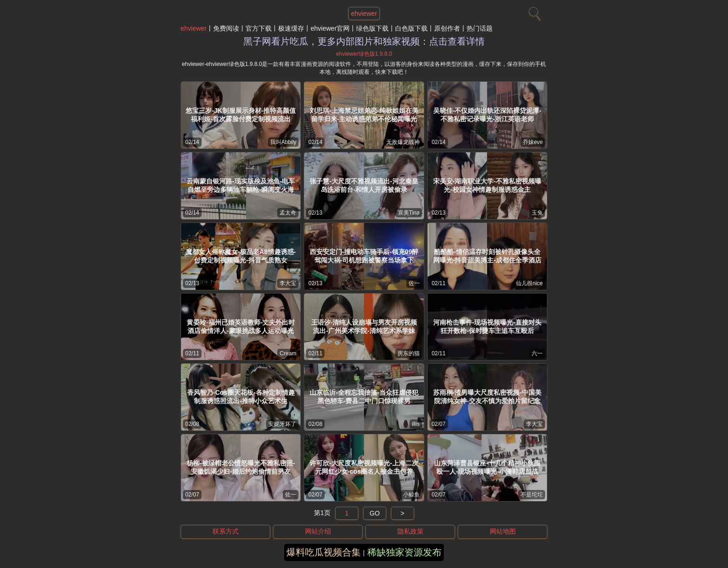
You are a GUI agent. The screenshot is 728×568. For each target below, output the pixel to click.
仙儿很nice (529, 283)
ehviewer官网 (330, 28)
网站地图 (503, 531)
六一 (537, 353)
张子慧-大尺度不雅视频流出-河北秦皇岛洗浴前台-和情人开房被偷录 (364, 185)
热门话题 (480, 28)
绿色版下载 (372, 28)
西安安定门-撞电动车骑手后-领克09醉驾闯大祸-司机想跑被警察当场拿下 (364, 256)
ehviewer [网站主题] (364, 13)
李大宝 (288, 283)
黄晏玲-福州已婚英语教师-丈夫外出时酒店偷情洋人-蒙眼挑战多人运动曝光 (241, 326)
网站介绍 (318, 531)
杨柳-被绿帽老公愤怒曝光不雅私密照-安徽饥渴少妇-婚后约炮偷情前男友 (241, 467)
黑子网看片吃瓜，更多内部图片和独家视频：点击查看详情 (364, 41)
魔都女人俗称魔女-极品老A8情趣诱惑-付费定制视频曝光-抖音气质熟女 (241, 256)
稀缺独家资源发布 (404, 552)
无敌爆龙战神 (403, 142)
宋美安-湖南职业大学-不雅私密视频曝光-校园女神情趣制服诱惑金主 (487, 185)
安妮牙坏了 (282, 424)
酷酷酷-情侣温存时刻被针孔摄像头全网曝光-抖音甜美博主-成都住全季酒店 (487, 256)
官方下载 (259, 28)
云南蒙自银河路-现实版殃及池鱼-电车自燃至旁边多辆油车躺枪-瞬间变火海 (241, 185)
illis (416, 424)
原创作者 (447, 28)
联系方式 (226, 531)
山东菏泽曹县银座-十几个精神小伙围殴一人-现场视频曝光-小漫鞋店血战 (487, 467)
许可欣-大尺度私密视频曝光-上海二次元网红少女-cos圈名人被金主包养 (364, 467)
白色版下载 (411, 28)
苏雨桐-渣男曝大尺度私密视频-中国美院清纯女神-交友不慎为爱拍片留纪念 (487, 397)
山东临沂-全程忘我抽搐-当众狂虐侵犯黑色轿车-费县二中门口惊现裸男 (364, 397)
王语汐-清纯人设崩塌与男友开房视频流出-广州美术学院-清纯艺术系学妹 (364, 326)
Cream (288, 353)
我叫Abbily (283, 142)
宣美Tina (409, 213)
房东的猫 (409, 353)
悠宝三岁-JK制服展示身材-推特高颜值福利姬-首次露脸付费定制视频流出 (241, 115)
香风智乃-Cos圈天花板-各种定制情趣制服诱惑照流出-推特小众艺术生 (241, 397)
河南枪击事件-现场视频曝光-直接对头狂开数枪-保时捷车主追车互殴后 (487, 326)
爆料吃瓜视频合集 (324, 552)
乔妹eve (533, 142)
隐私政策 (410, 531)
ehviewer (194, 28)
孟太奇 (288, 213)
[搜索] (533, 12)
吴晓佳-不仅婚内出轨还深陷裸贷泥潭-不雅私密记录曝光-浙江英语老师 (487, 115)
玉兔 (537, 213)
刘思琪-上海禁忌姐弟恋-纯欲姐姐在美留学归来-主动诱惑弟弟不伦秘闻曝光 (364, 115)
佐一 (414, 283)
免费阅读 (226, 28)
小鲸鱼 (411, 495)
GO (375, 513)
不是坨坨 (532, 495)
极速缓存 (291, 28)
